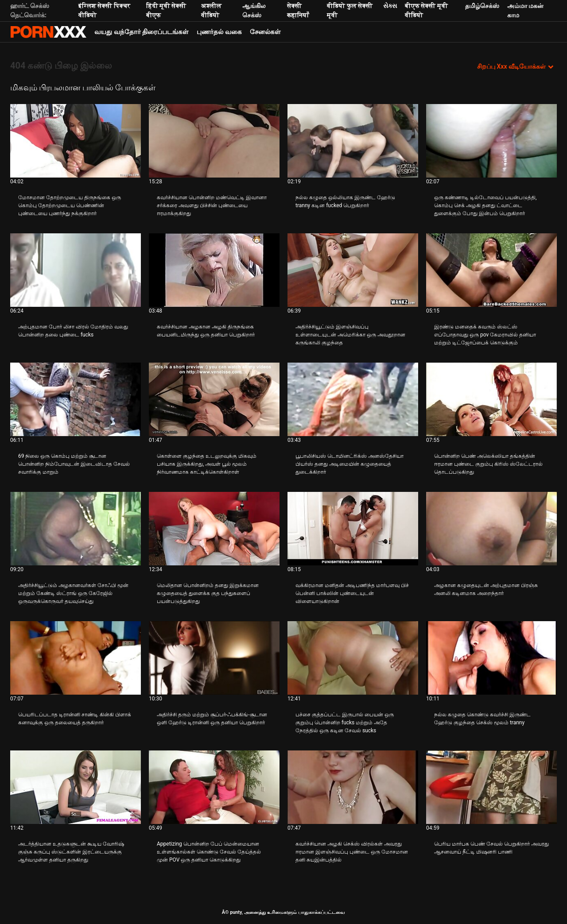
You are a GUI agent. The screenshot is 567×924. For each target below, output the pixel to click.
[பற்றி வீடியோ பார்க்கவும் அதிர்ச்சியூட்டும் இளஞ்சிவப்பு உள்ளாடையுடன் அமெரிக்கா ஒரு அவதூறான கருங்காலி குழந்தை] (353, 270)
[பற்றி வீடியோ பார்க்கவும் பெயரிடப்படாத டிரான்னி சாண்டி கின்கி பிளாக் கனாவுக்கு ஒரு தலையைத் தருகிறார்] (76, 658)
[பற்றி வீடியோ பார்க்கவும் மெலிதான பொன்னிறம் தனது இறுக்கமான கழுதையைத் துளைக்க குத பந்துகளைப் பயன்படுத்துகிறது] (214, 529)
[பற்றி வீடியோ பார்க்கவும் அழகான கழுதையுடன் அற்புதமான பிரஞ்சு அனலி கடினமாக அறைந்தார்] (491, 529)
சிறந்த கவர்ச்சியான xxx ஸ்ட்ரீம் (48, 32)
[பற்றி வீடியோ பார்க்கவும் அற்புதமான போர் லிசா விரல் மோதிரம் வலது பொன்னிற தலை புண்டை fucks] (76, 270)
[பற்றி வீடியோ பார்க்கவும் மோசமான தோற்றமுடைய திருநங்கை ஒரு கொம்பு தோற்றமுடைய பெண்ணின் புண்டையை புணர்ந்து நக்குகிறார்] (76, 141)
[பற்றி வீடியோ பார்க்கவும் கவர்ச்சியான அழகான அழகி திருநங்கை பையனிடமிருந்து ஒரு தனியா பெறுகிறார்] (214, 270)
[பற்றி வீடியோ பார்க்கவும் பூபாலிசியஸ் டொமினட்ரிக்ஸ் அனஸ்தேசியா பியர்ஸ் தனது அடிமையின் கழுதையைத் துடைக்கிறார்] (353, 399)
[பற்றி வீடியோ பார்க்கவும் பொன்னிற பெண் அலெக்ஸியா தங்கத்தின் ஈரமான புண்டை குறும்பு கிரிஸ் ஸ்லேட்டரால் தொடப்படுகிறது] (491, 399)
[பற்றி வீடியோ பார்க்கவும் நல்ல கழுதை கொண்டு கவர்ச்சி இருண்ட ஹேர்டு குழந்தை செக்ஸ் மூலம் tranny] (491, 658)
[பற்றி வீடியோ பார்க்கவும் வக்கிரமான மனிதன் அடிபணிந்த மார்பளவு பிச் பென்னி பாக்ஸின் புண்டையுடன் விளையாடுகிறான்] (353, 529)
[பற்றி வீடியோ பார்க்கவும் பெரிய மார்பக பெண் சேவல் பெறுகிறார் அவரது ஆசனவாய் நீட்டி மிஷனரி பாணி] (491, 787)
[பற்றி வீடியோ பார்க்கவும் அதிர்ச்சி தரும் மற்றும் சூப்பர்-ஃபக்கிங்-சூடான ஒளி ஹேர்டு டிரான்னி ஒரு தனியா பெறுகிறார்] (214, 658)
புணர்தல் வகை (219, 32)
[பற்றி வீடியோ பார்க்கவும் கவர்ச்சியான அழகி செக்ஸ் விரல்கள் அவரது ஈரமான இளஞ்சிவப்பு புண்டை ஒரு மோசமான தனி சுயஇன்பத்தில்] (353, 787)
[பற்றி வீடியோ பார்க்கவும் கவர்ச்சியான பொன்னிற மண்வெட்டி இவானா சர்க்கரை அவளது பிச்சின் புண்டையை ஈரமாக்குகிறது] (214, 141)
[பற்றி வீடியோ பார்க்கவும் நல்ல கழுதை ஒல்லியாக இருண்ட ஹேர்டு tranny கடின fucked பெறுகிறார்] (353, 141)
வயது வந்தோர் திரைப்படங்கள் (142, 32)
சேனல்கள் (265, 32)
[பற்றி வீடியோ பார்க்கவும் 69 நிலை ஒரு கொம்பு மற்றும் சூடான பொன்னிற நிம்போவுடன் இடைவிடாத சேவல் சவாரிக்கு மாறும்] (76, 399)
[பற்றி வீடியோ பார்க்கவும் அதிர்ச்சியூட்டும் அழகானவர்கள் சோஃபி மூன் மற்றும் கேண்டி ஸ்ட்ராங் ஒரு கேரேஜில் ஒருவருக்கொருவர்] (76, 529)
